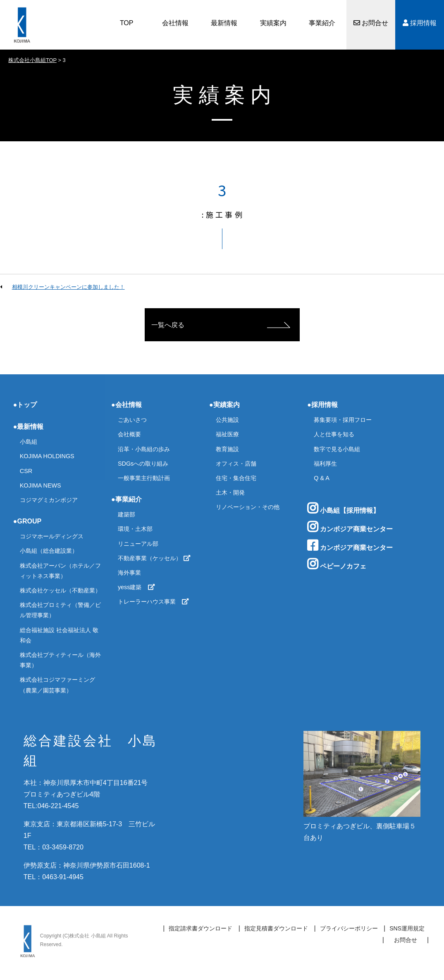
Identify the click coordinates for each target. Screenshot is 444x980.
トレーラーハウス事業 (153, 602)
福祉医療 (227, 434)
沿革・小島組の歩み (144, 449)
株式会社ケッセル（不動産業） (60, 590)
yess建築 (136, 587)
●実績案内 (224, 405)
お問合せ (371, 23)
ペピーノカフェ (337, 564)
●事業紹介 (127, 499)
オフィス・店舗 (236, 464)
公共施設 (227, 420)
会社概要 (129, 434)
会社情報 (175, 23)
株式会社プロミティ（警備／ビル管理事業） (60, 610)
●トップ (25, 405)
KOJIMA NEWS (41, 485)
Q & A (322, 478)
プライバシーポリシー (349, 928)
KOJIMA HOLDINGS (47, 456)
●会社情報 (127, 405)
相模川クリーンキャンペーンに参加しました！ (68, 287)
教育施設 (227, 449)
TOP (127, 23)
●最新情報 (29, 427)
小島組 (29, 442)
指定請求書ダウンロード (201, 928)
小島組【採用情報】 (343, 508)
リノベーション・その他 (248, 507)
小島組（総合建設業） (49, 551)
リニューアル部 (138, 544)
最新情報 (224, 23)
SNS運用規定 (407, 928)
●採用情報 (322, 405)
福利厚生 (325, 464)
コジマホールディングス (52, 536)
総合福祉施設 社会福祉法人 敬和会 (59, 635)
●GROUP (27, 521)
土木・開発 (230, 492)
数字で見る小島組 (337, 449)
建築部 (127, 514)
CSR (26, 471)
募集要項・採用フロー (343, 420)
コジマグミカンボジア (49, 500)
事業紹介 (322, 23)
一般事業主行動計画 (144, 478)
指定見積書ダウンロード (276, 928)
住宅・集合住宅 (236, 478)
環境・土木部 (135, 529)
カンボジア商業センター (350, 527)
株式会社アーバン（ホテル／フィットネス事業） (60, 571)
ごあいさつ (132, 420)
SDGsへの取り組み (143, 464)
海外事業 (129, 573)
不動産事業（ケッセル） (154, 558)
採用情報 (420, 23)
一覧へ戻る (168, 325)
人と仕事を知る (334, 434)
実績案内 (273, 23)
